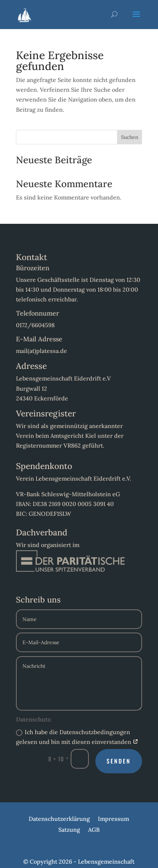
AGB (94, 830)
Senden (119, 761)
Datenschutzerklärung (59, 819)
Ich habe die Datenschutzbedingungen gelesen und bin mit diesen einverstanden (77, 737)
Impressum (113, 819)
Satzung (69, 830)
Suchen (130, 137)
